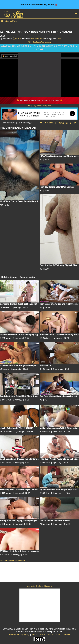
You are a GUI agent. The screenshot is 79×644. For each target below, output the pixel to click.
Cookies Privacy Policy (19, 634)
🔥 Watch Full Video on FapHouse (18, 56)
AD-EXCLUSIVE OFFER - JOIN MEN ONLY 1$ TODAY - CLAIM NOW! (39, 48)
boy (33, 39)
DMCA (34, 634)
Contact (66, 634)
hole (42, 39)
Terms (42, 634)
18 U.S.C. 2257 (54, 634)
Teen (59, 39)
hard (37, 39)
